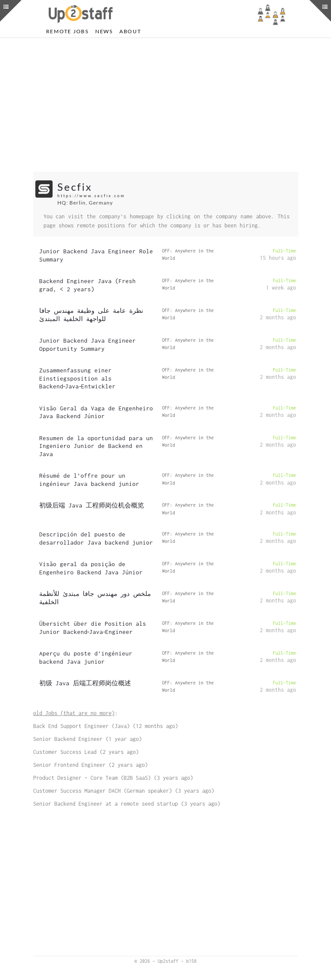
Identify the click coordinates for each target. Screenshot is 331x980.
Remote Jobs (67, 31)
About (130, 31)
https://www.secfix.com (91, 196)
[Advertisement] (166, 105)
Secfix (75, 187)
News (104, 31)
